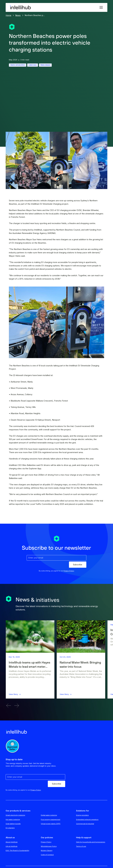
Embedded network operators (87, 820)
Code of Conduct (47, 855)
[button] (101, 7)
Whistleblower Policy (49, 846)
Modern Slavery (47, 850)
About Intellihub (12, 842)
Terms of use (81, 846)
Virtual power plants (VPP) (51, 824)
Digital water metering (49, 815)
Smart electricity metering (15, 815)
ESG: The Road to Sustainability (17, 850)
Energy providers (82, 815)
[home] (20, 7)
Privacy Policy (46, 842)
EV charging (10, 828)
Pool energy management (51, 820)
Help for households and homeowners (91, 842)
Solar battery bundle (13, 824)
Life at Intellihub (12, 846)
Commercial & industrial (85, 824)
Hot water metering (13, 820)
